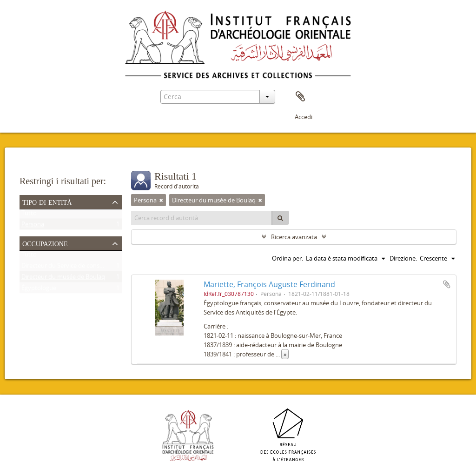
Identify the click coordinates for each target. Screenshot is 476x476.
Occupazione (45, 243)
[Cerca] (280, 218)
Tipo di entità (47, 201)
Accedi (304, 117)
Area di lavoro (300, 97)
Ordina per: (288, 258)
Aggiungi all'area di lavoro (447, 284)
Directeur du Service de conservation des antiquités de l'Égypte (108, 268)
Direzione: (403, 258)
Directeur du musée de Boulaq (63, 279)
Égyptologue (39, 290)
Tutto (29, 215)
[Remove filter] (161, 200)
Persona (33, 226)
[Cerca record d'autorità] (202, 218)
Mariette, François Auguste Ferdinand (269, 284)
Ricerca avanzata (294, 237)
